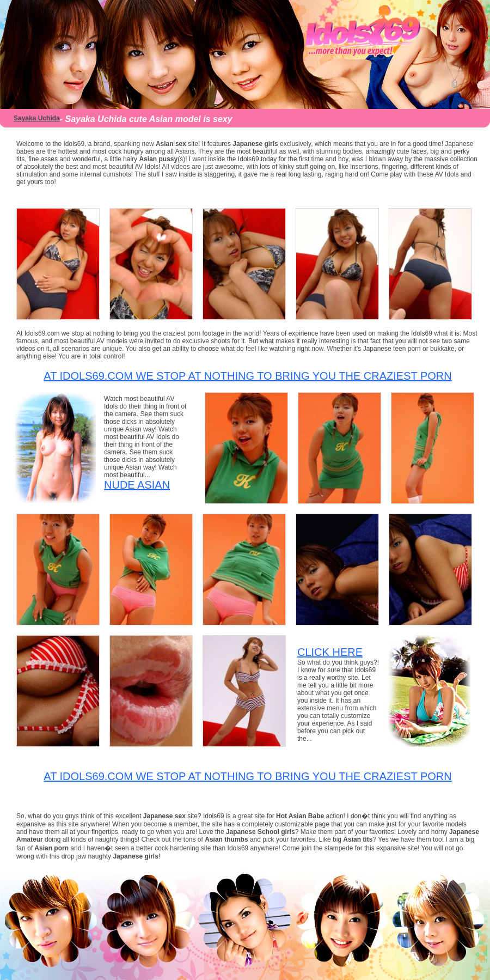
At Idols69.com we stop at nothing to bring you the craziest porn (247, 376)
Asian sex (171, 144)
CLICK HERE (330, 652)
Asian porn (51, 848)
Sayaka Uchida (37, 118)
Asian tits (358, 839)
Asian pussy (158, 159)
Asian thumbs (226, 839)
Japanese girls (255, 144)
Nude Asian (137, 485)
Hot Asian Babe (301, 816)
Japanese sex (165, 816)
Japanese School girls (261, 832)
